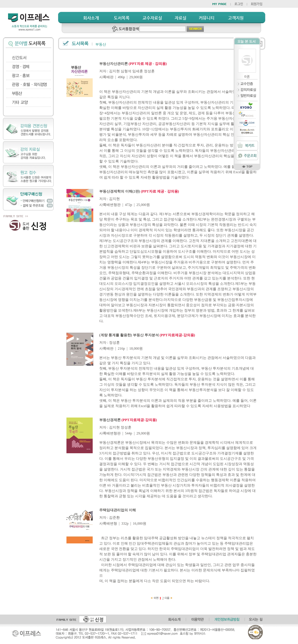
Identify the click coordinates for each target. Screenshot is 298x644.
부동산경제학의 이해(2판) (139, 191)
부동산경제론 (128, 420)
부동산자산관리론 (133, 64)
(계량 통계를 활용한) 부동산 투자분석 (147, 335)
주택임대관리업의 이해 (118, 510)
